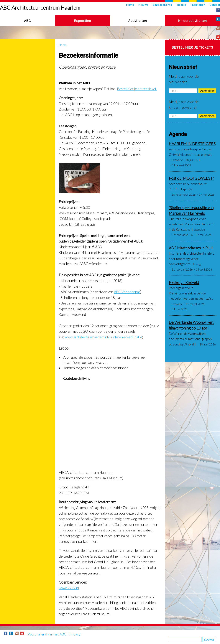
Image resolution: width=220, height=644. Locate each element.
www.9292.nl (69, 588)
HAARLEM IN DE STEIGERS (192, 144)
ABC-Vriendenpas (127, 292)
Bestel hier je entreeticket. (137, 89)
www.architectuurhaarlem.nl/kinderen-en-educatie (104, 337)
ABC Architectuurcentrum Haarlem (40, 8)
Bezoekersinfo (162, 5)
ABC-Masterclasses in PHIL (191, 248)
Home (130, 5)
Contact (215, 5)
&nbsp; (110, 423)
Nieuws (143, 5)
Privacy (75, 634)
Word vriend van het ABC (47, 634)
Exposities (82, 21)
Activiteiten (138, 21)
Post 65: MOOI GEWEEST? (191, 178)
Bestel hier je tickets (192, 47)
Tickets (181, 5)
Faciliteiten (198, 5)
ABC (27, 21)
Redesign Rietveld (184, 282)
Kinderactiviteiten (192, 21)
